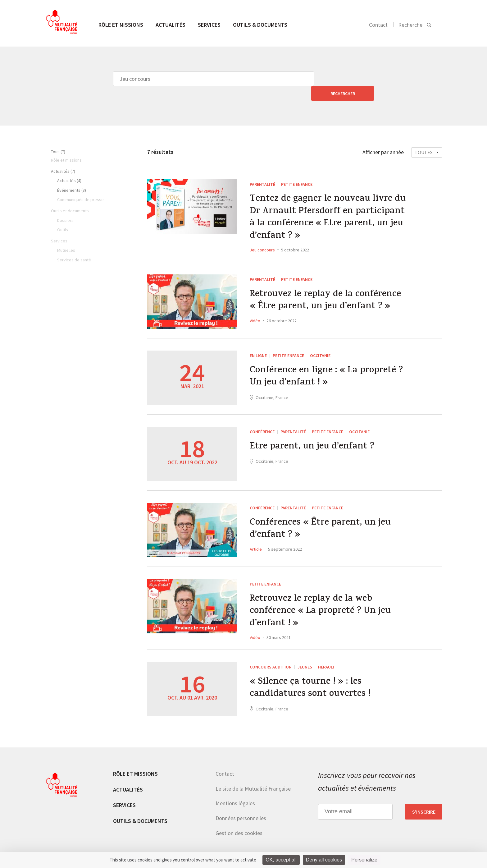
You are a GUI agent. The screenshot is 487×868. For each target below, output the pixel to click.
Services (209, 25)
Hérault (327, 654)
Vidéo (255, 307)
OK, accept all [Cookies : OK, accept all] (281, 860)
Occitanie (320, 342)
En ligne (258, 342)
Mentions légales (235, 790)
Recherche (410, 25)
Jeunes (305, 654)
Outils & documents (260, 25)
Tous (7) (58, 137)
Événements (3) (72, 176)
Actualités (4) (69, 166)
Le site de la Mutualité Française (253, 775)
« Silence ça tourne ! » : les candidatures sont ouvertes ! (310, 675)
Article (256, 535)
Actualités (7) (63, 157)
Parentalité (262, 170)
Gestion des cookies (239, 819)
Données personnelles (241, 805)
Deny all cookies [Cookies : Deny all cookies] (324, 860)
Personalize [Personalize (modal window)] (364, 860)
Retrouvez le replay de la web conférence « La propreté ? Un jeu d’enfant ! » (321, 598)
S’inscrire (424, 798)
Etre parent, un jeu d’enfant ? (312, 433)
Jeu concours (262, 236)
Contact (378, 25)
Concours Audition (271, 654)
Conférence (262, 418)
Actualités (171, 25)
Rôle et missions (121, 25)
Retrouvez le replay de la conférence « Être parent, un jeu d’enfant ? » (326, 287)
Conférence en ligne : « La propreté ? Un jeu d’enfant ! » (327, 363)
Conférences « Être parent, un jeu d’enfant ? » (320, 516)
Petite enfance (297, 170)
